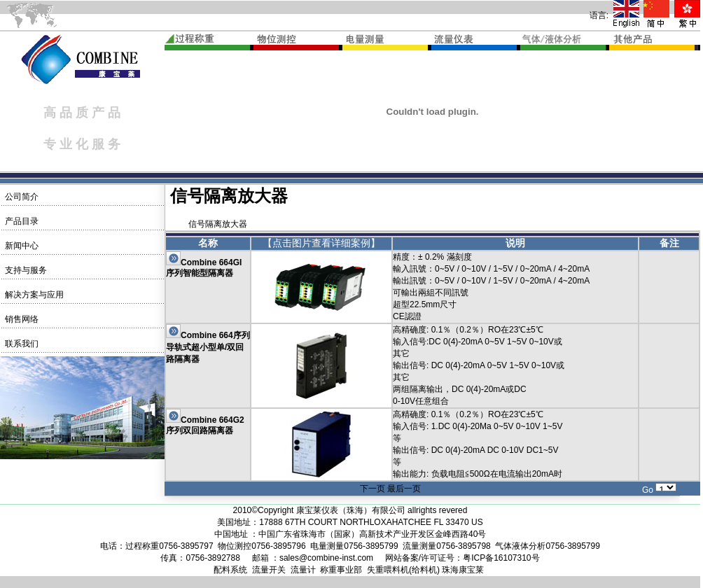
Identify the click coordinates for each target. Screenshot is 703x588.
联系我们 (20, 344)
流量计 (303, 570)
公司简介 (20, 197)
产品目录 (20, 221)
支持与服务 (24, 270)
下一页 (373, 489)
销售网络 (20, 319)
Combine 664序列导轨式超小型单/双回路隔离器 (208, 347)
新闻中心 (20, 246)
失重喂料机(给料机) (403, 570)
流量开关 (269, 570)
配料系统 (230, 570)
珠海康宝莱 (463, 570)
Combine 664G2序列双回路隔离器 (205, 425)
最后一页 (404, 489)
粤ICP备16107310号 (501, 558)
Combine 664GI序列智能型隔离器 (204, 268)
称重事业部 (341, 570)
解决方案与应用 (33, 295)
